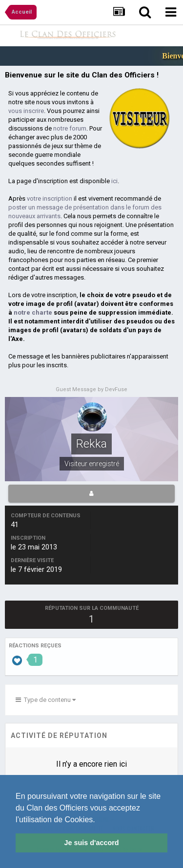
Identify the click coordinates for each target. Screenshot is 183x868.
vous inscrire (26, 111)
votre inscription (50, 198)
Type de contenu (46, 700)
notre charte (33, 312)
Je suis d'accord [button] (91, 843)
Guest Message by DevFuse (91, 389)
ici (114, 181)
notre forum (70, 128)
